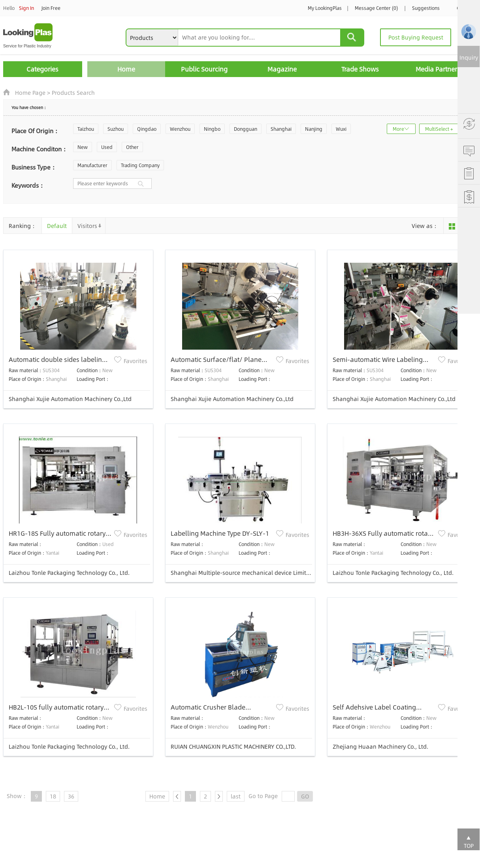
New (83, 147)
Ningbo (212, 129)
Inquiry (469, 57)
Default (57, 226)
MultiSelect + (439, 129)
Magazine (282, 69)
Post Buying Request (416, 37)
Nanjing (314, 129)
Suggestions (426, 8)
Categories (42, 69)
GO (305, 796)
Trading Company (140, 165)
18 (53, 796)
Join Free (51, 8)
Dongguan (246, 129)
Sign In (26, 8)
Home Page (30, 92)
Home (126, 69)
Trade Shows (360, 69)
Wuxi (341, 129)
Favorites (136, 361)
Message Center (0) (376, 8)
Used (107, 147)
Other (132, 147)
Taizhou (86, 129)
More (398, 129)
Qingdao (147, 129)
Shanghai (281, 129)
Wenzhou (180, 129)
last (236, 796)
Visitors (87, 226)
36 (71, 796)
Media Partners (438, 69)
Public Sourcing (204, 69)
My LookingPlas (325, 8)
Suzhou (116, 129)
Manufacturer (92, 165)
